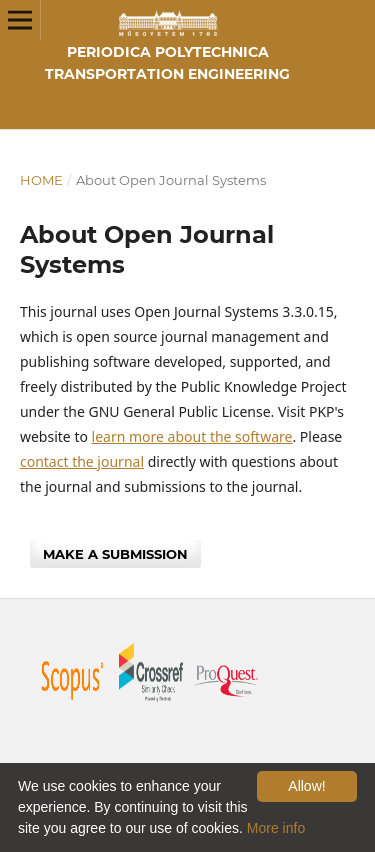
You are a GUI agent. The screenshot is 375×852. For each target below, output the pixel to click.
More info (276, 828)
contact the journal (82, 461)
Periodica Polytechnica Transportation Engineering (167, 63)
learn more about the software (192, 436)
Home (41, 180)
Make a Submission (115, 554)
